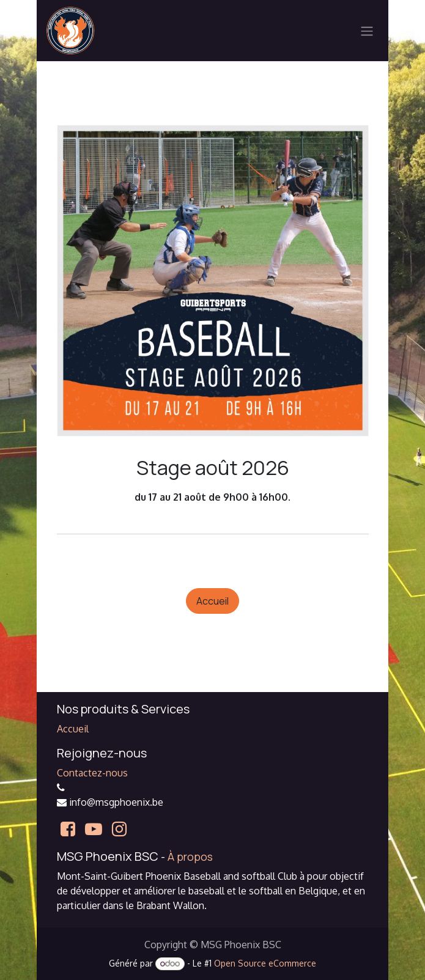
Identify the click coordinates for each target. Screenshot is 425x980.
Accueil (212, 601)
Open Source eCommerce (265, 963)
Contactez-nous (92, 773)
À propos (190, 857)
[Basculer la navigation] (367, 31)
